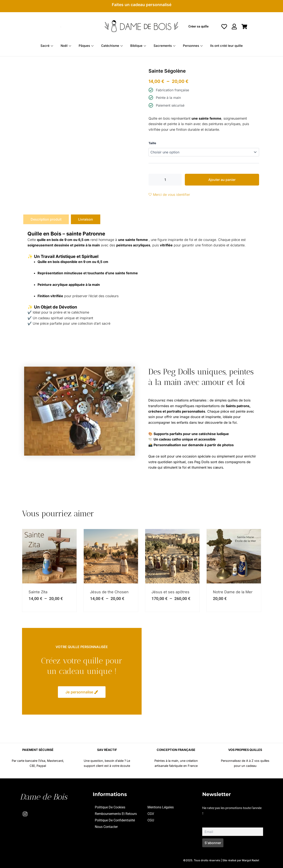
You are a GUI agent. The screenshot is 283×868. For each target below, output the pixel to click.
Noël (66, 46)
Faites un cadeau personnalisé (142, 5)
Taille (152, 143)
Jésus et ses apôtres (170, 592)
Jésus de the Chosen (109, 592)
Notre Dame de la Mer (233, 592)
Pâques (86, 46)
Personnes (193, 46)
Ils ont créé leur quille (226, 46)
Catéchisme (112, 46)
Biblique (138, 46)
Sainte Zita (38, 592)
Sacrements (164, 46)
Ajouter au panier (222, 180)
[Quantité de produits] (165, 180)
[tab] (46, 219)
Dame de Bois (44, 797)
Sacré (47, 46)
